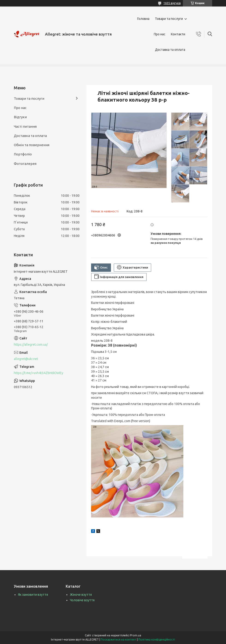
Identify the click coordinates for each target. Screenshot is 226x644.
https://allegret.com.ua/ (31, 345)
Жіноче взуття (81, 595)
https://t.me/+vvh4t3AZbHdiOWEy (39, 373)
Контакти (178, 34)
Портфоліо (23, 154)
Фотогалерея (25, 164)
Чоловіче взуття (82, 600)
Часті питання (25, 126)
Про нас (160, 34)
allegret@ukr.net (26, 359)
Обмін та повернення (32, 145)
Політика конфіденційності (157, 639)
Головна (143, 19)
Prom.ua (136, 635)
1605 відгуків (172, 3)
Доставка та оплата (170, 50)
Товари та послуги (169, 19)
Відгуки (20, 117)
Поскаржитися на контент (119, 639)
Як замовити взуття (33, 595)
